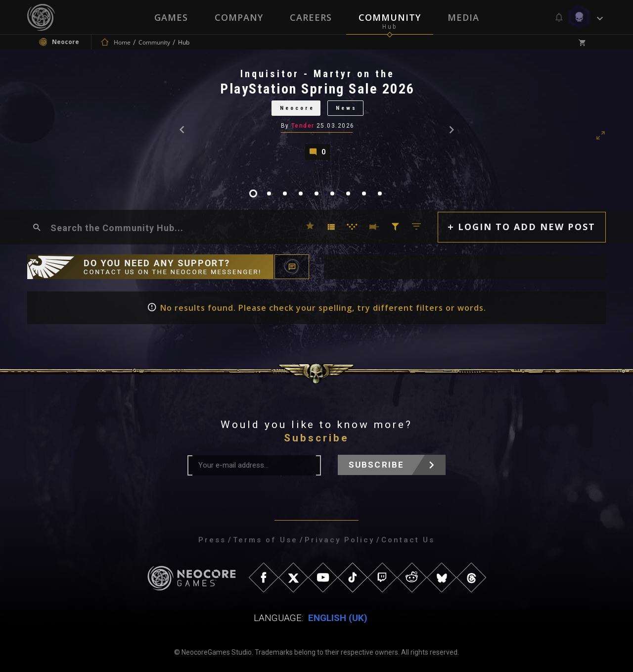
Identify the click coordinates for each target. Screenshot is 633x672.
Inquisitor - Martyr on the (317, 74)
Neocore (297, 108)
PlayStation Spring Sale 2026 (317, 89)
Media (463, 17)
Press (212, 540)
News (346, 108)
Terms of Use (265, 540)
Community (390, 17)
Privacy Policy (339, 540)
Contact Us (408, 540)
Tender (303, 126)
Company (239, 17)
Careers (311, 17)
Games (171, 17)
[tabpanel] (316, 114)
